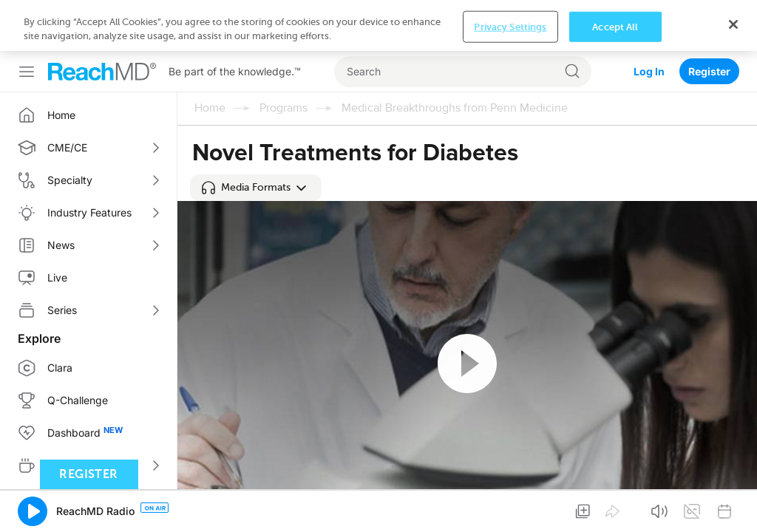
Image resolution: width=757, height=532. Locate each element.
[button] (256, 188)
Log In (649, 20)
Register (709, 20)
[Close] (733, 506)
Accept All (615, 509)
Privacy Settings (510, 509)
